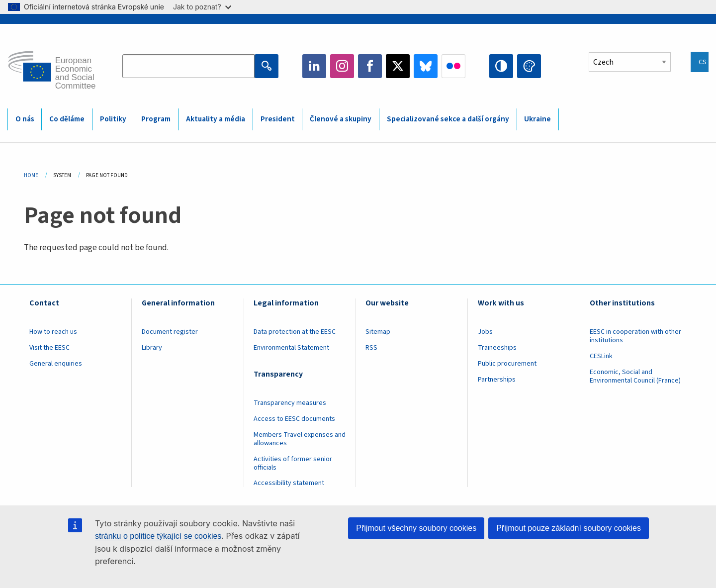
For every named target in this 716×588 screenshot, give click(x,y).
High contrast (501, 66)
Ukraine (537, 119)
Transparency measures (290, 403)
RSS (371, 348)
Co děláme (67, 119)
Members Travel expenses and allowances (300, 439)
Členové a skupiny (341, 119)
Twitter (398, 66)
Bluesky (426, 66)
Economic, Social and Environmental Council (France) (636, 376)
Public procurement (507, 364)
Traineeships (497, 348)
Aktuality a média (216, 119)
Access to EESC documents (294, 419)
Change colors (529, 66)
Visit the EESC (49, 348)
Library (152, 348)
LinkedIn (314, 66)
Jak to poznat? (202, 7)
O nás (25, 119)
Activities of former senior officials (293, 463)
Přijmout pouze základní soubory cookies (569, 528)
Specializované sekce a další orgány (448, 119)
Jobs (485, 332)
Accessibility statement (289, 483)
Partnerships (497, 380)
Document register (170, 332)
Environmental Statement (291, 348)
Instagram (342, 66)
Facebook (370, 66)
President (278, 119)
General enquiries (56, 364)
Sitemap (378, 332)
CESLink (601, 356)
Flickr (453, 66)
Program (156, 119)
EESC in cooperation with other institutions (635, 336)
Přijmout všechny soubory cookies (416, 528)
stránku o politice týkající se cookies (158, 536)
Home (31, 175)
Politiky (113, 119)
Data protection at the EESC (295, 332)
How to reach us (53, 332)
